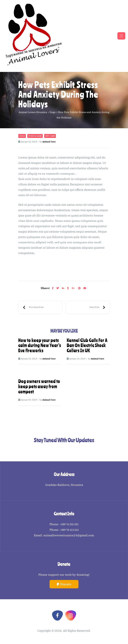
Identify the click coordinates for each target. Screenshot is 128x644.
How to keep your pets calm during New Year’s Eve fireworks (40, 345)
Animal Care (49, 142)
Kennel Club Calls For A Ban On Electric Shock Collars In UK (87, 345)
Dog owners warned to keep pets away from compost (39, 386)
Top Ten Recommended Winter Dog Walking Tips (33, 307)
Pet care (50, 136)
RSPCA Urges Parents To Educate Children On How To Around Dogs (97, 307)
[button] (64, 584)
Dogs (22, 136)
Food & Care (35, 136)
